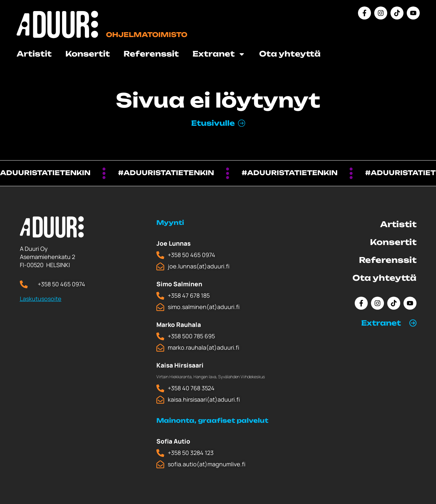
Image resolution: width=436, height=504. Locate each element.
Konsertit (88, 54)
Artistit (34, 54)
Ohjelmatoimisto (147, 35)
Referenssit (151, 54)
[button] (389, 323)
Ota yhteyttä (290, 54)
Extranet (219, 54)
